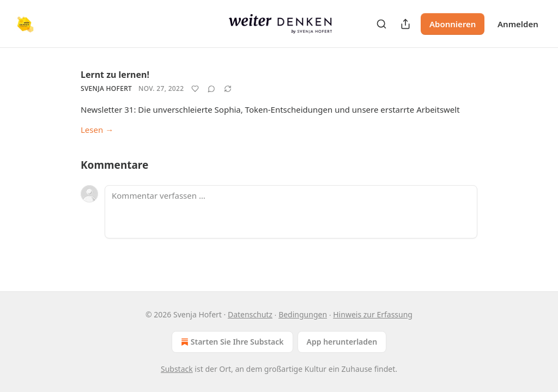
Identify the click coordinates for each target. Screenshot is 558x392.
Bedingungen (303, 314)
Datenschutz (250, 314)
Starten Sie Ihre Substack (231, 342)
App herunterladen (342, 342)
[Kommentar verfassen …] (291, 212)
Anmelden (518, 24)
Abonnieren (453, 24)
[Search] (381, 24)
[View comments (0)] (211, 89)
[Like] (195, 89)
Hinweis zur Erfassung (373, 314)
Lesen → (97, 130)
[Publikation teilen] (405, 24)
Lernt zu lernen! (115, 75)
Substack (177, 369)
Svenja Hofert (106, 88)
